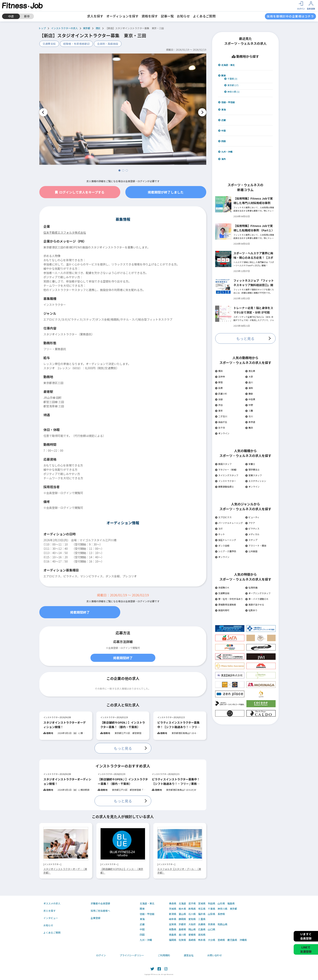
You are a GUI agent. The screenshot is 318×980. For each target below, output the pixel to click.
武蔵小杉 (221, 394)
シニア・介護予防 (226, 551)
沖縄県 (243, 940)
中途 (11, 16)
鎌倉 (249, 394)
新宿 (219, 382)
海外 (222, 159)
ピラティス (252, 529)
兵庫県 (202, 924)
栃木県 (182, 909)
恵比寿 (250, 371)
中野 (249, 405)
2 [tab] (123, 170)
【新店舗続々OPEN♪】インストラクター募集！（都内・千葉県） (123, 725)
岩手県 (192, 903)
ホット (220, 534)
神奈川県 (222, 909)
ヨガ (219, 529)
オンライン (222, 433)
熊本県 (202, 940)
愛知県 (192, 919)
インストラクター (226, 481)
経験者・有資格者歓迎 (76, 44)
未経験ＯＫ (222, 587)
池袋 (219, 399)
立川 (249, 416)
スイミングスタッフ (227, 475)
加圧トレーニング (226, 540)
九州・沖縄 (225, 152)
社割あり (251, 610)
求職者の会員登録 (100, 903)
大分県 (212, 940)
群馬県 (192, 909)
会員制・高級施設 (108, 44)
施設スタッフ (223, 464)
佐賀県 (182, 940)
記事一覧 (167, 16)
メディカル (252, 534)
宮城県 (202, 903)
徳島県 (173, 935)
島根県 (182, 929)
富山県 (182, 914)
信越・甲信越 (226, 102)
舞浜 (249, 428)
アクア (250, 523)
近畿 (222, 120)
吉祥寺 (220, 377)
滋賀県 (173, 924)
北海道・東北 (226, 65)
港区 (98, 28)
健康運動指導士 (225, 487)
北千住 (220, 428)
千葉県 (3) (231, 79)
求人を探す (95, 16)
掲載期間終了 (80, 612)
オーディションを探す (122, 16)
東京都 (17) (231, 85)
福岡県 (173, 940)
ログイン (101, 955)
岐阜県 (173, 919)
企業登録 (96, 918)
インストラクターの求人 (64, 28)
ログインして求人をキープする (80, 192)
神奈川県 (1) (232, 92)
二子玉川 (221, 416)
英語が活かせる (255, 604)
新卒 (27, 16)
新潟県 (173, 914)
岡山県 (192, 929)
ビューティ (252, 517)
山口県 (212, 929)
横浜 (219, 371)
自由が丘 (221, 422)
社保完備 (251, 587)
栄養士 (250, 464)
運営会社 (189, 955)
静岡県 (182, 919)
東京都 (87, 28)
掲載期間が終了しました (166, 192)
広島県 (202, 929)
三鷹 (249, 411)
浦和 (249, 388)
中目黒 (250, 399)
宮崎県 (221, 940)
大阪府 (192, 924)
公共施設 (251, 551)
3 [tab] (127, 170)
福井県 (202, 914)
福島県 (231, 903)
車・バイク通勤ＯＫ (257, 599)
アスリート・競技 (256, 546)
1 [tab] (119, 170)
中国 (222, 131)
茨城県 (173, 909)
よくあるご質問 (204, 16)
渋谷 (219, 405)
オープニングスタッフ (258, 593)
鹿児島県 (232, 940)
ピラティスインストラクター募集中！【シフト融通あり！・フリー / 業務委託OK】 (179, 725)
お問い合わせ (215, 955)
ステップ (251, 540)
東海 (222, 110)
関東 (222, 75)
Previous (43, 112)
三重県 (202, 919)
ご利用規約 (164, 955)
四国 (222, 141)
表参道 (250, 422)
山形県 (221, 903)
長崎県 (192, 940)
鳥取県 (173, 929)
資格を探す (150, 16)
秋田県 (212, 903)
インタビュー (51, 918)
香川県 (182, 935)
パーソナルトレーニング (229, 523)
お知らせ (183, 16)
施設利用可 (222, 610)
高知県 (202, 935)
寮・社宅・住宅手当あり (229, 599)
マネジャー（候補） (227, 470)
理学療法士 (252, 470)
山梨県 (212, 914)
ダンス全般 (222, 546)
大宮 (249, 377)
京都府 (182, 924)
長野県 (221, 914)
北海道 (182, 903)
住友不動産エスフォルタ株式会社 (65, 232)
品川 (249, 382)
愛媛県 (192, 935)
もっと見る (123, 748)
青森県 (173, 903)
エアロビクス (223, 517)
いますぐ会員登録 (306, 936)
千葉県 (212, 909)
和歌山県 (222, 924)
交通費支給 (49, 44)
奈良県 (212, 924)
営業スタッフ (254, 475)
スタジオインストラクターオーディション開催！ (65, 725)
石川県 (192, 914)
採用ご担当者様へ (100, 911)
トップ (42, 28)
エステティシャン (256, 481)
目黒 (219, 388)
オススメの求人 (52, 903)
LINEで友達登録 (306, 949)
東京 (219, 411)
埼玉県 (202, 909)
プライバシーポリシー (132, 955)
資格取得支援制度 (226, 604)
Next (202, 112)
